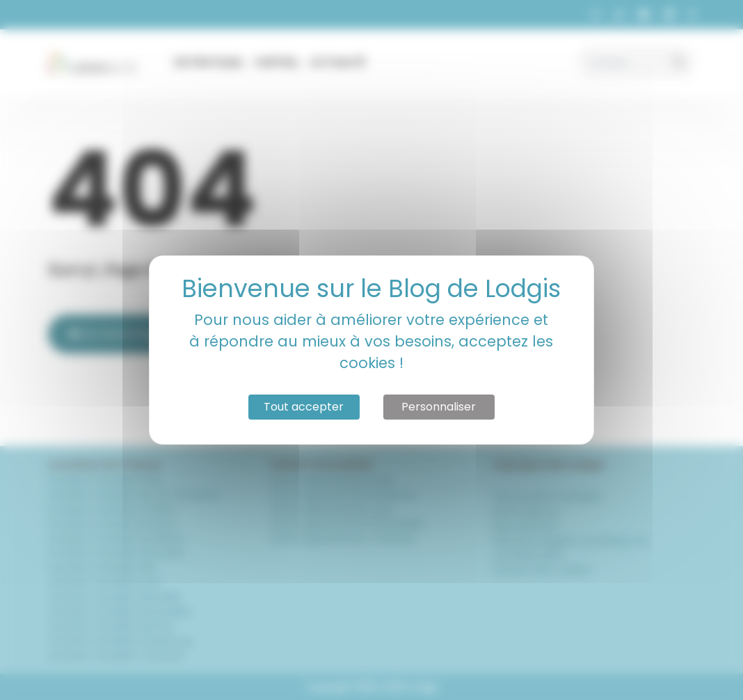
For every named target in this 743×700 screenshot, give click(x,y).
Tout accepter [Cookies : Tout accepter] (304, 407)
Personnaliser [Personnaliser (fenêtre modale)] (439, 407)
